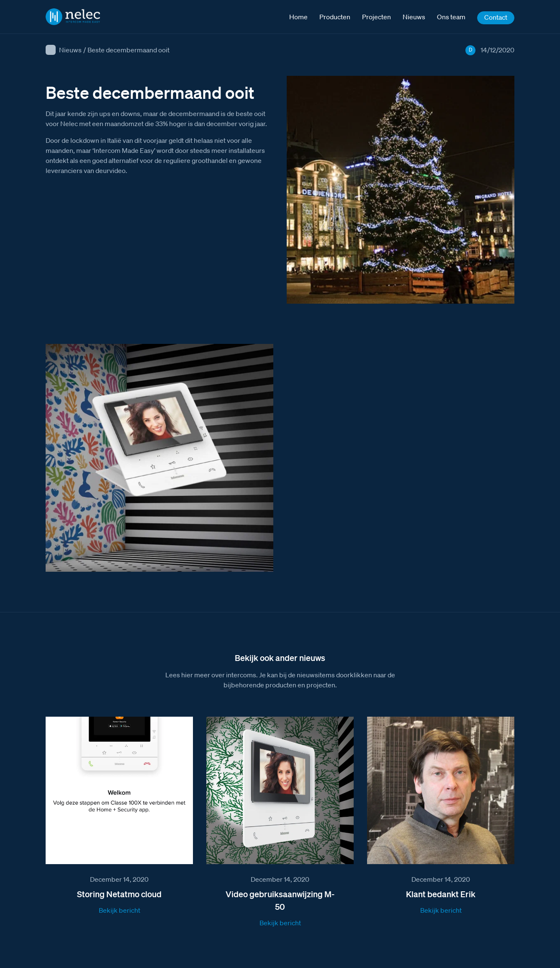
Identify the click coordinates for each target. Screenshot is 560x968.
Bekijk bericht (119, 910)
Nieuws (70, 50)
